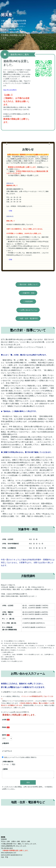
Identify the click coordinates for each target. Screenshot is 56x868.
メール (5, 764)
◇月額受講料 (28, 302)
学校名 (4, 727)
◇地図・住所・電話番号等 (28, 319)
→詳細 (10, 211)
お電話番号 (6, 743)
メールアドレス (7, 751)
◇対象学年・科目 (28, 293)
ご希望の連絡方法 (8, 762)
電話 (13, 764)
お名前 (4, 720)
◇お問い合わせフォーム (28, 310)
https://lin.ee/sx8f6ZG (10, 90)
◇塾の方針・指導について (28, 284)
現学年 (4, 735)
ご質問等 (5, 769)
